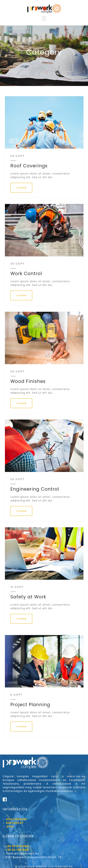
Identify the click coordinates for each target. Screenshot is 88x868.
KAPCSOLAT (13, 823)
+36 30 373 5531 (17, 846)
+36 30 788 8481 (17, 850)
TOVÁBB (21, 188)
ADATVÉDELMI (15, 819)
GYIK (10, 827)
